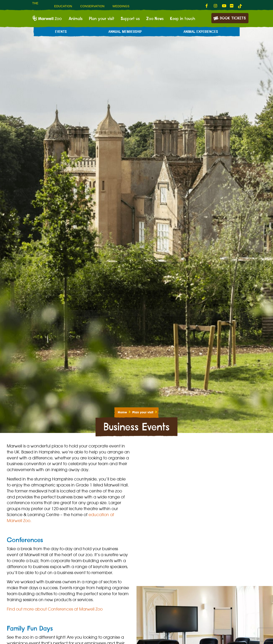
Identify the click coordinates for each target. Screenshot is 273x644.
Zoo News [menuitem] (155, 19)
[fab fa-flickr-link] (232, 6)
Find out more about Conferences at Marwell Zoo (55, 609)
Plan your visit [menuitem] (102, 19)
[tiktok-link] (240, 6)
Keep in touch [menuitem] (183, 19)
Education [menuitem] (63, 6)
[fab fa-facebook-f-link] (208, 6)
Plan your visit (143, 412)
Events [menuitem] (61, 32)
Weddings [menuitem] (121, 6)
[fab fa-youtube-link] (224, 6)
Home (122, 412)
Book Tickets (229, 18)
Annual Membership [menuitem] (125, 32)
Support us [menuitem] (130, 19)
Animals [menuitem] (76, 19)
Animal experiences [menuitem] (201, 32)
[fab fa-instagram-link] (216, 6)
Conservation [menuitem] (92, 6)
